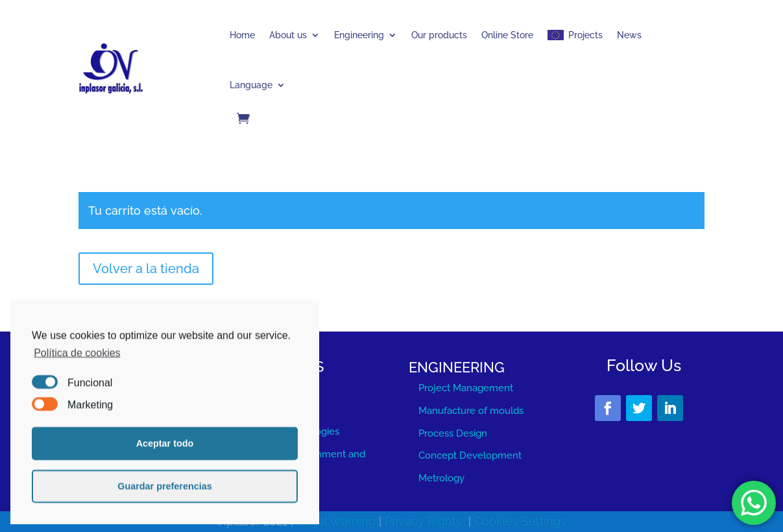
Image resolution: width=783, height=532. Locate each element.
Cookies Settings (520, 522)
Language (251, 85)
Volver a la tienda (146, 269)
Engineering (359, 35)
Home (242, 35)
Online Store (507, 35)
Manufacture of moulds (471, 411)
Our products (439, 35)
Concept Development (470, 455)
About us (288, 35)
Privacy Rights (425, 522)
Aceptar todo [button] (165, 461)
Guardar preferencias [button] (165, 503)
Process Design (453, 433)
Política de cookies (77, 370)
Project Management (466, 388)
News (629, 35)
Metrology (441, 478)
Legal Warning (338, 522)
